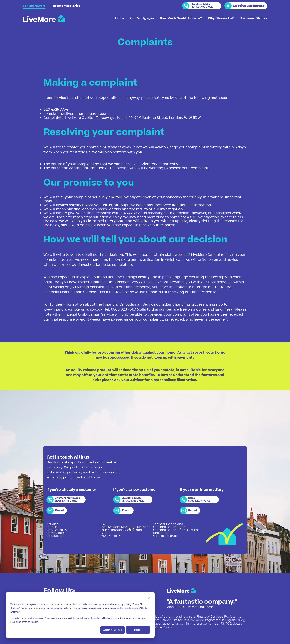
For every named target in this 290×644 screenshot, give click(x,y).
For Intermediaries (66, 6)
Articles (52, 524)
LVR (103, 533)
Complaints (55, 533)
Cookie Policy (80, 608)
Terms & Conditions (168, 524)
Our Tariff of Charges (169, 527)
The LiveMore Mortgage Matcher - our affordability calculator (125, 529)
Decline (138, 630)
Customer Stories (253, 18)
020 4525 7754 (202, 7)
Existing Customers (248, 6)
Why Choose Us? (221, 18)
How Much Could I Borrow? (181, 18)
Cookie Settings (165, 536)
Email (59, 511)
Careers (52, 527)
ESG (103, 524)
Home (120, 18)
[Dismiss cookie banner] (149, 598)
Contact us (55, 536)
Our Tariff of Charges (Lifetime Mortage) (176, 531)
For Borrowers (34, 6)
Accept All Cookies (112, 630)
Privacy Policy (111, 536)
